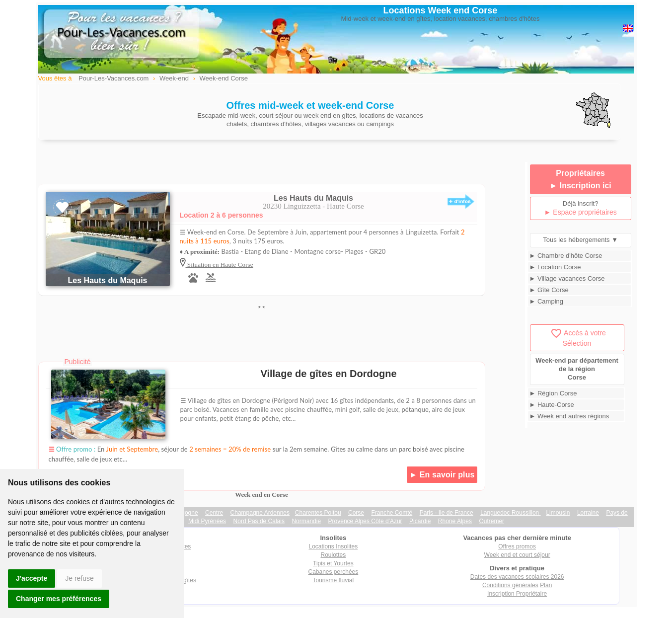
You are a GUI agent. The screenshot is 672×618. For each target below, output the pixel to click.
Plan (546, 585)
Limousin (558, 513)
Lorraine (588, 513)
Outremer (491, 521)
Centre (214, 513)
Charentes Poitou (318, 513)
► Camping (547, 301)
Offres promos (517, 546)
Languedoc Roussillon (510, 513)
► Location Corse (555, 267)
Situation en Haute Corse (220, 265)
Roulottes (334, 555)
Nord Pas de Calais (259, 521)
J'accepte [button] (32, 578)
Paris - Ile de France (447, 513)
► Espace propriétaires (581, 212)
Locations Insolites (334, 546)
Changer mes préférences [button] (59, 599)
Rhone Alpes (455, 521)
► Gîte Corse (549, 290)
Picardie (420, 521)
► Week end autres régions (569, 416)
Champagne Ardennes (260, 513)
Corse (356, 513)
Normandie (306, 521)
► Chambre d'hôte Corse (566, 256)
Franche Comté (392, 513)
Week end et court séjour (517, 555)
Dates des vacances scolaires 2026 (517, 577)
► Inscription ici (580, 186)
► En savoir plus (442, 475)
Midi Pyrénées (207, 521)
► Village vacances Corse (567, 278)
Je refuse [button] (79, 578)
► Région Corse (553, 393)
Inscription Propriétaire (517, 594)
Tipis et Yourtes (333, 563)
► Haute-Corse (552, 405)
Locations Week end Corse (441, 10)
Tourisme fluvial (334, 580)
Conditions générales (510, 585)
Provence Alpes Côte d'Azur (365, 521)
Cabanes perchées (334, 572)
